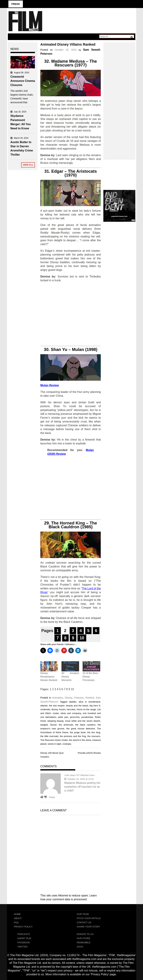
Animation (57, 698)
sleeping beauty (55, 721)
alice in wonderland (89, 702)
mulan (56, 713)
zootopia (67, 744)
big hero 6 (95, 706)
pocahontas (87, 717)
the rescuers (94, 736)
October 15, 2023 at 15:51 (79, 779)
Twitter (23, 947)
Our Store (84, 938)
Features (79, 698)
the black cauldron (86, 725)
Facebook (24, 942)
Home (17, 914)
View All (28, 165)
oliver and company (71, 713)
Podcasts (24, 934)
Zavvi (80, 947)
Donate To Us (85, 934)
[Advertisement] (71, 314)
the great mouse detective (81, 729)
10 (82, 638)
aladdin (73, 702)
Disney (68, 698)
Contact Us (84, 922)
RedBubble (84, 942)
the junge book (78, 732)
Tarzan (53, 725)
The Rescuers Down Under (54, 740)
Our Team (83, 914)
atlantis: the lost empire (52, 706)
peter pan (63, 717)
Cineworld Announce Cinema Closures (23, 81)
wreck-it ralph (55, 744)
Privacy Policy (23, 927)
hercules (71, 709)
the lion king (94, 732)
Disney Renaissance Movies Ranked (49, 677)
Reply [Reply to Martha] (52, 797)
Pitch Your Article (89, 918)
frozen (62, 709)
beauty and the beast (77, 706)
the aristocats (66, 725)
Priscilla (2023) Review (89, 753)
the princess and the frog (73, 736)
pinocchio (75, 717)
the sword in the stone (80, 740)
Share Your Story (89, 927)
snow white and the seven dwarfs (83, 721)
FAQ (16, 922)
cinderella (45, 709)
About (18, 918)
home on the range (86, 709)
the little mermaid (49, 736)
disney (55, 709)
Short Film (24, 938)
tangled (44, 725)
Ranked (90, 698)
